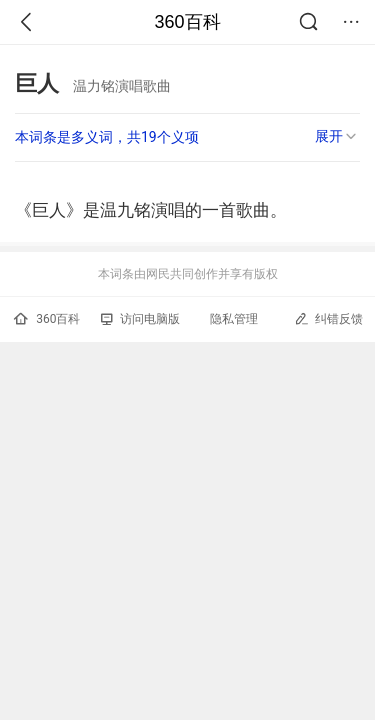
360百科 (187, 22)
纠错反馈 (328, 318)
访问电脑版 (140, 319)
